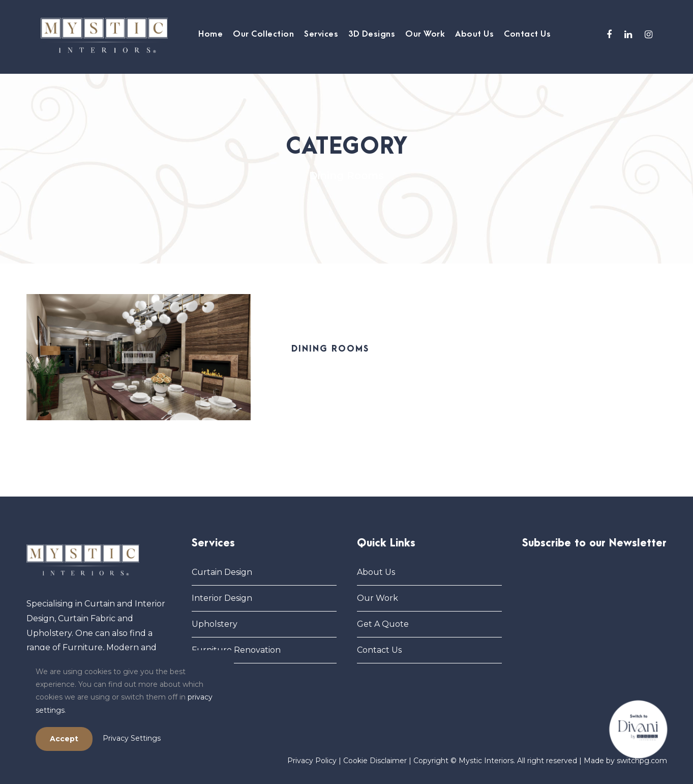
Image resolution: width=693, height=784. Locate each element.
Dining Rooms (330, 349)
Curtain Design (222, 572)
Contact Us (527, 34)
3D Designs (372, 34)
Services (321, 34)
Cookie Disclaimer (375, 761)
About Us (474, 34)
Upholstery (215, 624)
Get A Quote (383, 624)
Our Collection (263, 34)
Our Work (425, 34)
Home (210, 34)
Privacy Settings (132, 738)
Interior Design (222, 598)
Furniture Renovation (236, 650)
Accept (64, 739)
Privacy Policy (312, 761)
